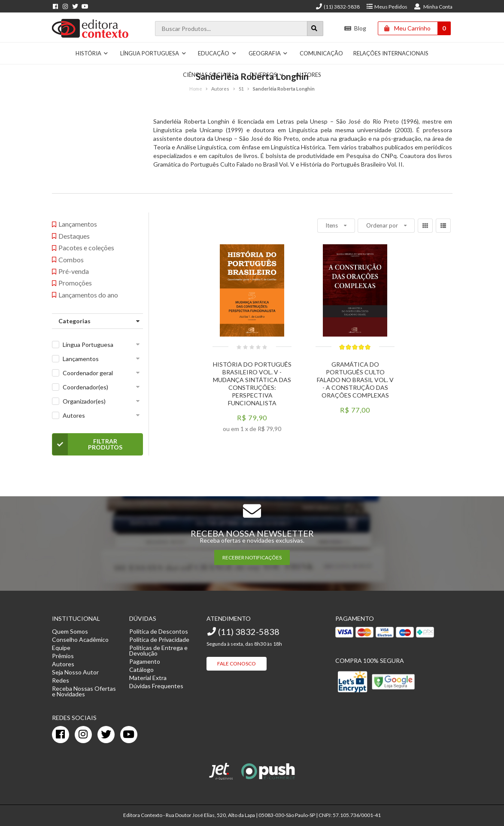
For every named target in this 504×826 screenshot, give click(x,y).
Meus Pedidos (387, 7)
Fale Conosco (237, 664)
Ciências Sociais (211, 75)
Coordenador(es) (85, 387)
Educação (217, 53)
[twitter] (106, 735)
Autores (308, 75)
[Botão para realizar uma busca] (315, 29)
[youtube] (129, 735)
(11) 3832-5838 (337, 7)
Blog (355, 28)
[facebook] (61, 735)
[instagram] (83, 735)
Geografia (268, 53)
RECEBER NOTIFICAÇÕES (252, 557)
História (92, 53)
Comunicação (321, 53)
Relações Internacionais (391, 53)
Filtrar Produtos (87, 444)
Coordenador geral (88, 373)
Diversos (267, 75)
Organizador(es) (84, 401)
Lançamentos (81, 359)
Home (196, 89)
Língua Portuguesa (153, 53)
